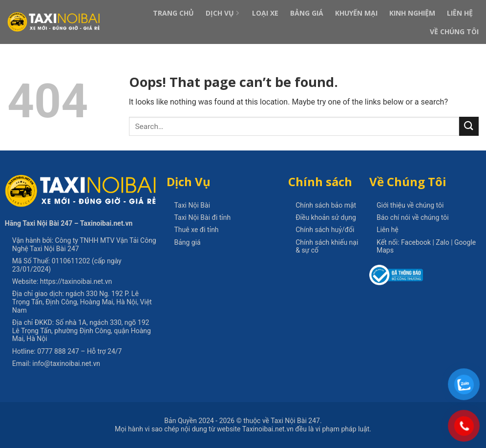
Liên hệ (388, 230)
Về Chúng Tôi (454, 32)
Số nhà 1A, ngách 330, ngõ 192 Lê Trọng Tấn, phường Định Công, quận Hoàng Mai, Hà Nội (82, 331)
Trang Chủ (173, 13)
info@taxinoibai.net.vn (66, 363)
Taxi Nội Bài (192, 205)
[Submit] (469, 126)
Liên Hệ (460, 13)
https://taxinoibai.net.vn (76, 281)
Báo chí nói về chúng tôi (413, 217)
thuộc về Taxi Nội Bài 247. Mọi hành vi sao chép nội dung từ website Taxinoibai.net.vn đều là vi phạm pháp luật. (243, 425)
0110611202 (71, 261)
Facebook (416, 242)
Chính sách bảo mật (326, 205)
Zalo (442, 242)
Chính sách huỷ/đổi (325, 230)
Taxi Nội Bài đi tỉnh (202, 217)
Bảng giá (187, 242)
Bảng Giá (307, 13)
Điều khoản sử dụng (326, 217)
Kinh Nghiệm (412, 13)
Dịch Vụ (223, 13)
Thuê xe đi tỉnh (196, 230)
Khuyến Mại (356, 13)
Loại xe (265, 13)
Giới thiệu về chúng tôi (410, 205)
